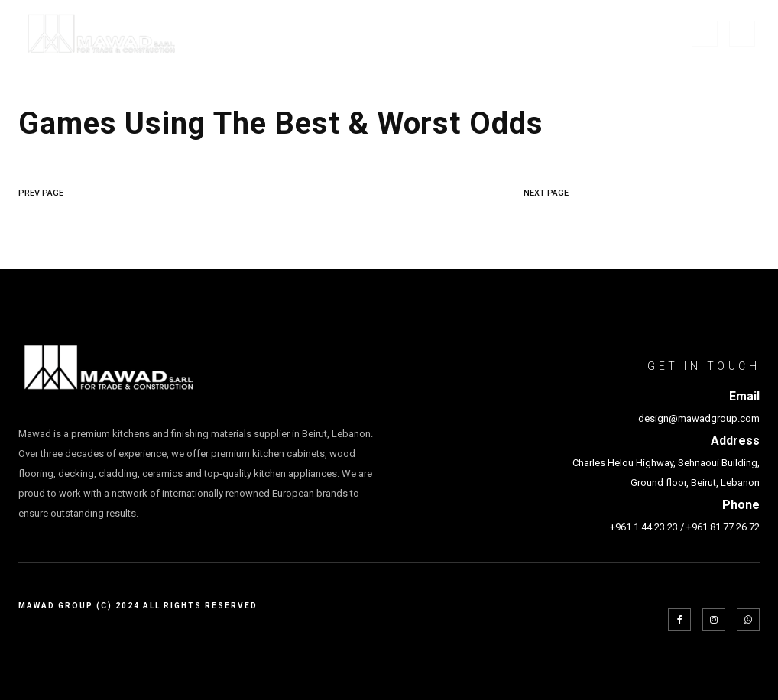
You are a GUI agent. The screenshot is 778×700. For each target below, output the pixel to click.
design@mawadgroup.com (699, 418)
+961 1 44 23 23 (644, 527)
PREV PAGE (41, 193)
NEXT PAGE (546, 193)
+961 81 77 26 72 (723, 527)
